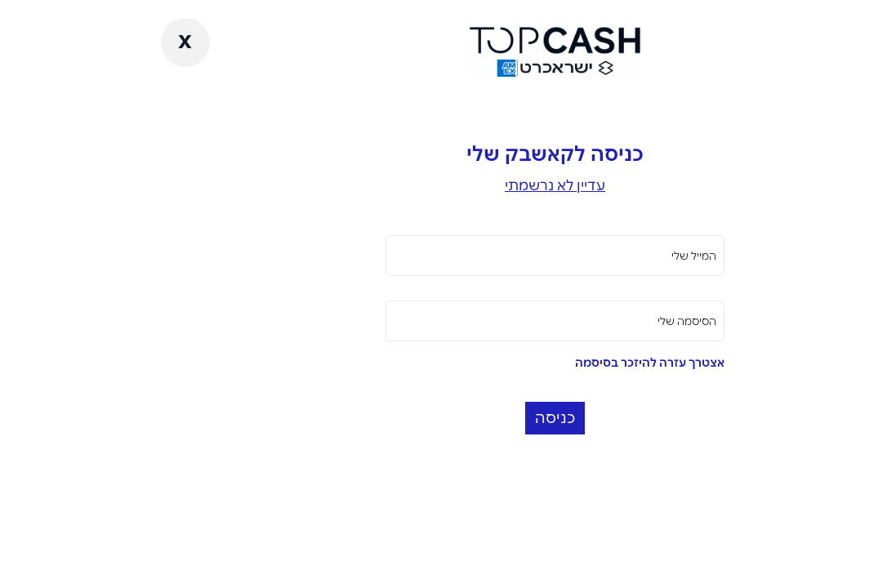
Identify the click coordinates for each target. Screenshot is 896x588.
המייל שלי (587, 256)
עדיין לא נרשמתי (448, 185)
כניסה (448, 418)
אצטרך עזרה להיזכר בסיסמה (543, 363)
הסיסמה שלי (580, 321)
